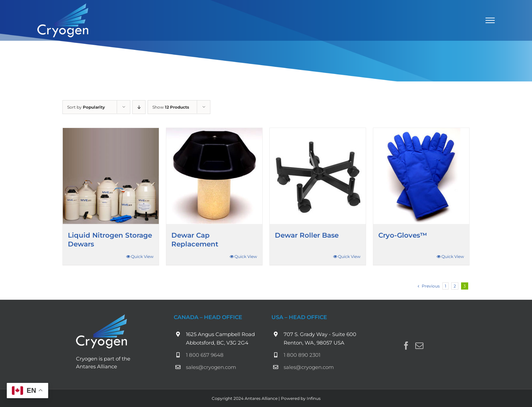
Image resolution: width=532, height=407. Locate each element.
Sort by (86, 107)
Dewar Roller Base (307, 235)
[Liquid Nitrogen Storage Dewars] (111, 176)
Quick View (142, 256)
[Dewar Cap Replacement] (214, 176)
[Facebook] (406, 346)
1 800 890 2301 (302, 355)
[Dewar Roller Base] (318, 176)
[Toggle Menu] (490, 20)
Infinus (314, 398)
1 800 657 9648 (205, 355)
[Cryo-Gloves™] (421, 176)
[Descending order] (139, 107)
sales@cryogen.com (211, 367)
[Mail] (419, 346)
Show (171, 107)
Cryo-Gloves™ (403, 235)
